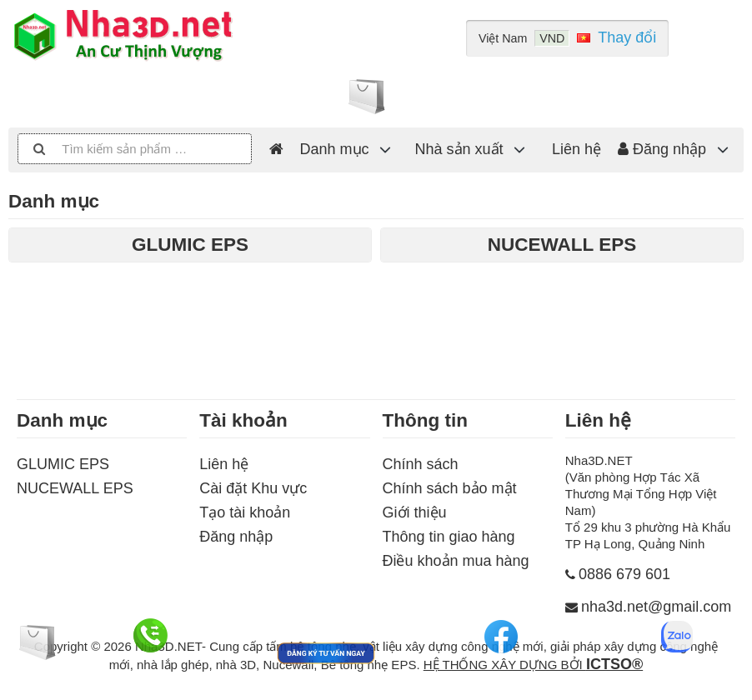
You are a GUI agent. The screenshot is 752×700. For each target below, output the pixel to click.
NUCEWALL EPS (75, 488)
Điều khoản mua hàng (456, 561)
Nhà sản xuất (459, 149)
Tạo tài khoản (245, 512)
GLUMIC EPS (63, 464)
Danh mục (335, 149)
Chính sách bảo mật (450, 488)
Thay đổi (627, 37)
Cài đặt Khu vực (253, 488)
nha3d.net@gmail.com (656, 607)
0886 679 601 (624, 574)
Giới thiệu (415, 512)
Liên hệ (577, 149)
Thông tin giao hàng (449, 537)
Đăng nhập (662, 149)
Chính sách (421, 464)
